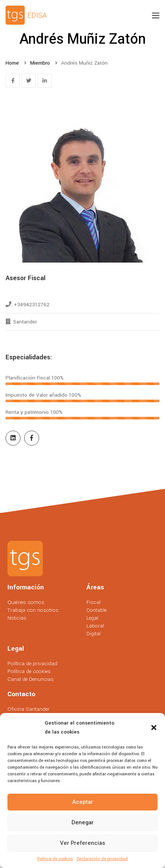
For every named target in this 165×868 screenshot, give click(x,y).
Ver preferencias (82, 843)
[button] (154, 728)
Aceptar (83, 802)
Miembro (40, 63)
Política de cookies (55, 859)
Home (12, 63)
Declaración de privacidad (102, 859)
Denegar (83, 822)
